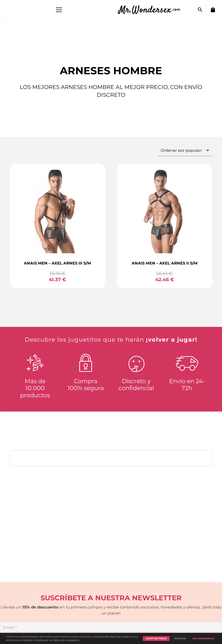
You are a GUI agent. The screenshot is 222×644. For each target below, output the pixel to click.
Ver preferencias (203, 638)
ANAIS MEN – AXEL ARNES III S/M (57, 263)
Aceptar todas (156, 638)
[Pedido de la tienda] (185, 150)
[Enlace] (152, 10)
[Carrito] (213, 10)
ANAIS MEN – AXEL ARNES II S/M (165, 263)
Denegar (180, 638)
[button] (200, 10)
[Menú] (59, 10)
